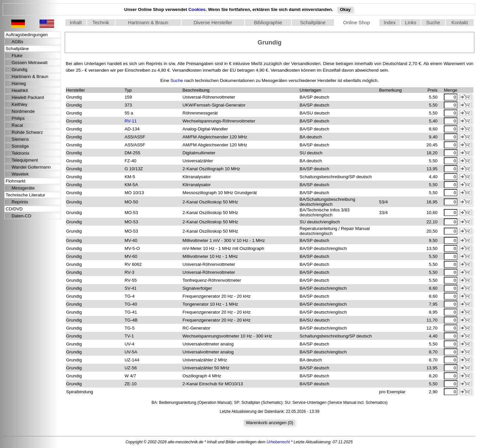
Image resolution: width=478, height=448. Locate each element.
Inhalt (76, 23)
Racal (17, 125)
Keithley (19, 104)
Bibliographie (268, 23)
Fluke (17, 56)
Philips (18, 118)
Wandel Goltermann (31, 167)
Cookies (197, 9)
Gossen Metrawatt (30, 63)
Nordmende (23, 111)
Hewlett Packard (28, 97)
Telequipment (25, 160)
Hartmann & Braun (148, 23)
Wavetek (20, 174)
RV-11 (131, 121)
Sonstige (20, 146)
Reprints (20, 202)
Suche (433, 23)
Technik (101, 23)
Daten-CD (21, 216)
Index (390, 23)
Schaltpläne (313, 23)
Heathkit (20, 90)
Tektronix (20, 153)
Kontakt (460, 23)
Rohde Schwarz (27, 132)
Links (411, 23)
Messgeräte (23, 188)
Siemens (20, 139)
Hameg (19, 83)
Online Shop (357, 23)
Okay (345, 9)
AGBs (17, 42)
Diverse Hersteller (213, 23)
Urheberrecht (278, 442)
